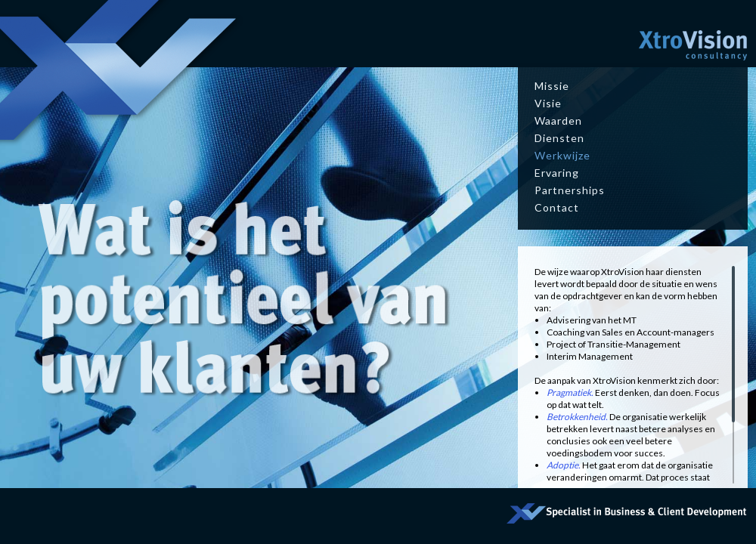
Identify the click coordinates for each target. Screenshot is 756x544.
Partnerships (570, 190)
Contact (557, 207)
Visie (548, 103)
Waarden (558, 121)
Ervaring (557, 173)
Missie (552, 86)
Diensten (559, 138)
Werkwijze (562, 155)
